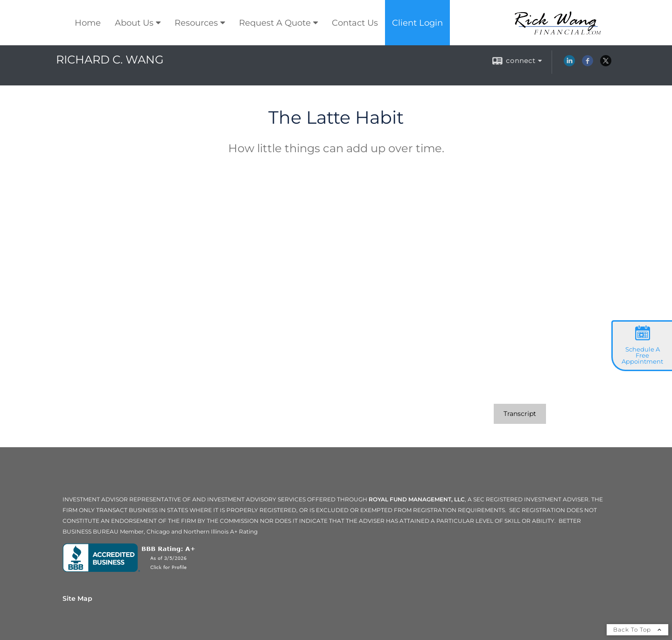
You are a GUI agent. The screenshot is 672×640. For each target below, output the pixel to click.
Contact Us (355, 23)
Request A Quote (275, 23)
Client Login (417, 23)
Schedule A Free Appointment (642, 355)
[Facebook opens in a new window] (588, 64)
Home (88, 23)
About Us (134, 23)
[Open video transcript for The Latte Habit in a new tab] (520, 414)
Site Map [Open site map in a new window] (77, 598)
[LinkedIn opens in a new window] (569, 64)
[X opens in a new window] (606, 64)
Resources (196, 23)
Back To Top (637, 629)
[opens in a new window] (131, 570)
